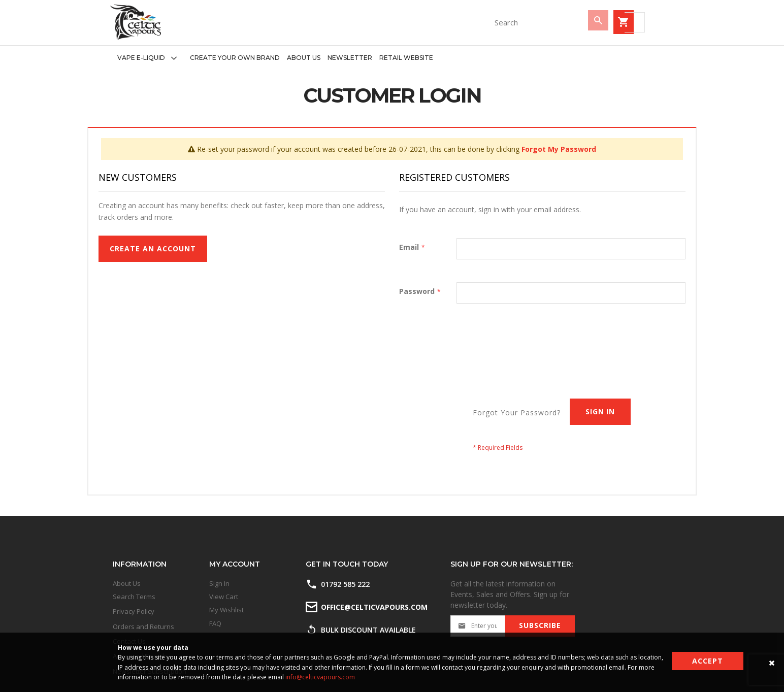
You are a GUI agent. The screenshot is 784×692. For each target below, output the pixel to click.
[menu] (272, 58)
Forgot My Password (559, 149)
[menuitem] (150, 58)
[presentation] (551, 342)
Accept (708, 661)
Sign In (219, 583)
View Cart (224, 597)
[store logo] (136, 22)
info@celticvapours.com (320, 677)
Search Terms (134, 597)
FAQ (215, 623)
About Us (127, 583)
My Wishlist (226, 610)
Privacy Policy (134, 611)
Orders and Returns (143, 627)
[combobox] (476, 22)
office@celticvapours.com (373, 607)
